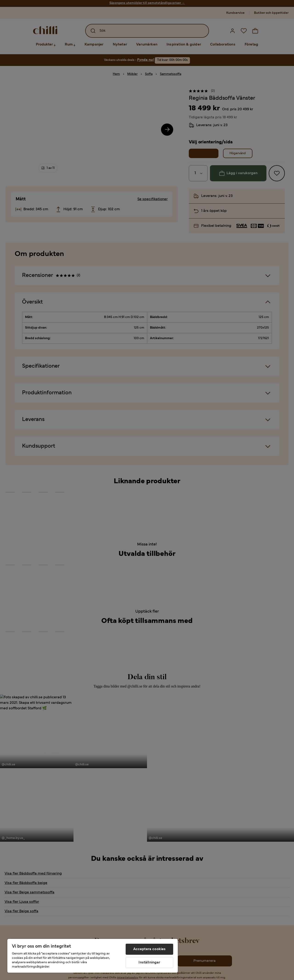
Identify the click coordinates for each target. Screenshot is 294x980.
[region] (93, 956)
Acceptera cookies (150, 949)
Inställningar (149, 963)
